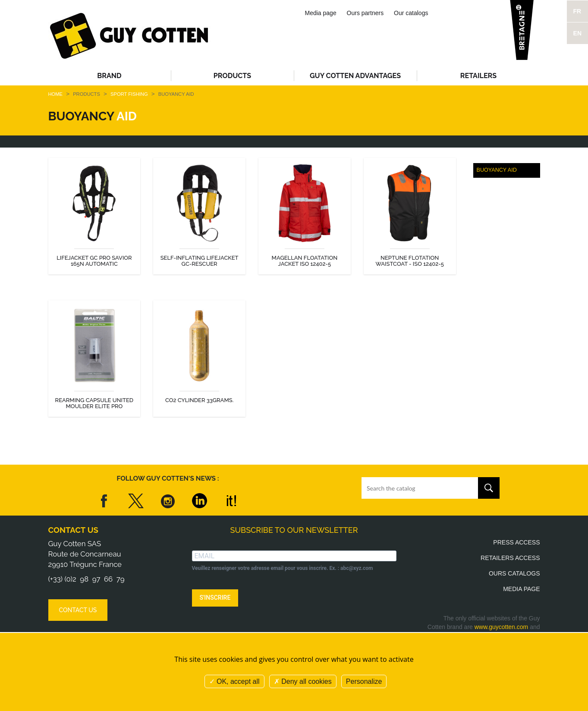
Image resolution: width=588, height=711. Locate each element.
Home (56, 94)
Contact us (73, 530)
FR (577, 11)
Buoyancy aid (497, 170)
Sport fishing (130, 94)
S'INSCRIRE (215, 598)
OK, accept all (234, 681)
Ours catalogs (514, 573)
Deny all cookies (303, 681)
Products (232, 76)
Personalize (364, 681)
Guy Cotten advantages (355, 76)
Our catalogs (411, 13)
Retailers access (510, 558)
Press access (516, 542)
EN (577, 33)
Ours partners (365, 13)
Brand (109, 76)
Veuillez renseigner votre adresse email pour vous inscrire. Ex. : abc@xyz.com (283, 568)
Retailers (478, 76)
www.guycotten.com (502, 627)
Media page (321, 13)
